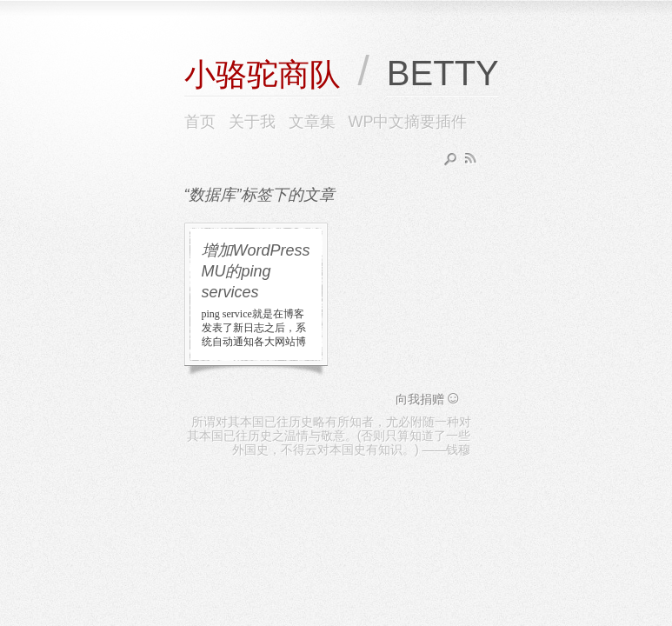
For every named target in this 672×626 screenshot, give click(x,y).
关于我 (252, 122)
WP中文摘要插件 (408, 122)
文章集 (312, 122)
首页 (200, 122)
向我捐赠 (429, 399)
